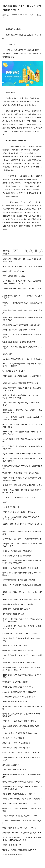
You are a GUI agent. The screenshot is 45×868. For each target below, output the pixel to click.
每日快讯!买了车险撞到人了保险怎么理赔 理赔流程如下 (22, 586)
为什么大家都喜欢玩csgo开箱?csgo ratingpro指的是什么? (22, 404)
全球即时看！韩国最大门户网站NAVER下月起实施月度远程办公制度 (22, 260)
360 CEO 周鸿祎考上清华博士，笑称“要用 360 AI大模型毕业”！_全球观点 (22, 365)
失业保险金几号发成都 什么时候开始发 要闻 (19, 697)
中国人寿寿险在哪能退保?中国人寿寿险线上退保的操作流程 (22, 304)
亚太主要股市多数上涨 (11, 507)
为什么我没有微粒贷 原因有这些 (14, 770)
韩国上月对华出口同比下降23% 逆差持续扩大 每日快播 (22, 708)
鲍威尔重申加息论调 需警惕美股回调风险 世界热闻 (21, 782)
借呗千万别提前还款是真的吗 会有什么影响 (19, 663)
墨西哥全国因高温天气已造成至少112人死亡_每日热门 (22, 377)
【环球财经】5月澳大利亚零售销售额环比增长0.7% (22, 599)
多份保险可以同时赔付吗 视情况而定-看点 (18, 604)
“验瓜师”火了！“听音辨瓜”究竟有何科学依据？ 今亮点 (22, 485)
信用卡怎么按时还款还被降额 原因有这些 (18, 650)
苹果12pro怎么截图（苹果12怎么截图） (17, 748)
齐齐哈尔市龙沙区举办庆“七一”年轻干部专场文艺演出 (22, 359)
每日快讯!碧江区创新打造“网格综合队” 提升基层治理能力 (22, 810)
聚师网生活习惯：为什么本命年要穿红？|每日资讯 (21, 753)
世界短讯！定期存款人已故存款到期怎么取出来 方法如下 (22, 348)
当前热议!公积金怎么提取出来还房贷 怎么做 (19, 512)
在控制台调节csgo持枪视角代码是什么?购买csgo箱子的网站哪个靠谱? (22, 411)
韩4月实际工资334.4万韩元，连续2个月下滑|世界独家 (22, 266)
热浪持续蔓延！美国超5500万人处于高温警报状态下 (22, 539)
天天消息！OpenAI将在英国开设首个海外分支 (19, 497)
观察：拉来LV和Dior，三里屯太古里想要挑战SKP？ (22, 833)
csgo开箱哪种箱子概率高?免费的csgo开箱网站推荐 (22, 454)
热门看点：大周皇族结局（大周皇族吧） (18, 551)
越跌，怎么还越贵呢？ (11, 765)
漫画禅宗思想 (7, 354)
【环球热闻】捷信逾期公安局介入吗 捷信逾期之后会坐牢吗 (22, 776)
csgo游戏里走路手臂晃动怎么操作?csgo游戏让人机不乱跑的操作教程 (22, 460)
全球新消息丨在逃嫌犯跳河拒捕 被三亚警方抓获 (20, 383)
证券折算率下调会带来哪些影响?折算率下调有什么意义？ (22, 311)
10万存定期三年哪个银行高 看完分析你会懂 (19, 580)
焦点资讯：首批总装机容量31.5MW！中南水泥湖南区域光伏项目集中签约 (22, 620)
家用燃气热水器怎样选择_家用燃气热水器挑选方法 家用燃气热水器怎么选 (22, 788)
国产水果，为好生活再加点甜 (13, 738)
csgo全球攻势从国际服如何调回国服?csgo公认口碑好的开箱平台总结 (22, 433)
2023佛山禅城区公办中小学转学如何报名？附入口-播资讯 (22, 525)
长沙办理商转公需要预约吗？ (13, 614)
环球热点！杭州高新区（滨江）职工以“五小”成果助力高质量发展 (22, 715)
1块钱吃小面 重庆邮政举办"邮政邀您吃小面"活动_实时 (22, 822)
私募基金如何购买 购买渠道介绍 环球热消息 (19, 794)
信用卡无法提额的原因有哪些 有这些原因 (18, 687)
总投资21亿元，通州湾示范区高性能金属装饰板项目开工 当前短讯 (22, 491)
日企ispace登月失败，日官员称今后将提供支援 (20, 804)
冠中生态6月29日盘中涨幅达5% (14, 371)
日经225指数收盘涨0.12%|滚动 (14, 276)
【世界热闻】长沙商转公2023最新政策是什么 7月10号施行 (22, 676)
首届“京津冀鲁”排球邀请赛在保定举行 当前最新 (20, 816)
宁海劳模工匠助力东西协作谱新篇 (15, 682)
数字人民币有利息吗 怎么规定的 (14, 271)
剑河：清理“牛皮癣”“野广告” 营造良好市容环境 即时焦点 (22, 657)
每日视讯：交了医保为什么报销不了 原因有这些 (20, 568)
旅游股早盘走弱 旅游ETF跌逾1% (15, 702)
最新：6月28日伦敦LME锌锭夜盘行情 (16, 743)
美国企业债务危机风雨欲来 (12, 855)
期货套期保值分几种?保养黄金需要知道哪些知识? (21, 325)
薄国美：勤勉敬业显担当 (12, 845)
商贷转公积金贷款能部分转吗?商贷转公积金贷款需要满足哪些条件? (22, 319)
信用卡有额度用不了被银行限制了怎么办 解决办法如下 (22, 290)
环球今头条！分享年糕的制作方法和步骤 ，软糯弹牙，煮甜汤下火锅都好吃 (21, 669)
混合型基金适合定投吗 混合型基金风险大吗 (19, 342)
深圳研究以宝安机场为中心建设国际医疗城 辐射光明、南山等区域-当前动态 (21, 397)
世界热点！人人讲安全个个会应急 (15, 646)
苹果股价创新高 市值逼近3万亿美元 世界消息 (19, 828)
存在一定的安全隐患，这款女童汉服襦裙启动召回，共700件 (22, 727)
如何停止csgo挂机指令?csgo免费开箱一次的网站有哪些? (22, 467)
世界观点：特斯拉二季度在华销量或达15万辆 (19, 850)
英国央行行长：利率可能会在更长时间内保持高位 (21, 473)
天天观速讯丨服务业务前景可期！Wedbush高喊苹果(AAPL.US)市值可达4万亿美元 (22, 282)
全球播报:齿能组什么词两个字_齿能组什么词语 (20, 633)
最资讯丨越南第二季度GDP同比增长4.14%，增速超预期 (22, 640)
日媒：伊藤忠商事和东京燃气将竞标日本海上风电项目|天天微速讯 (22, 389)
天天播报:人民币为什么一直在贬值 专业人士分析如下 (22, 799)
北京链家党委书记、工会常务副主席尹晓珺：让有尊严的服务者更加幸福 (22, 627)
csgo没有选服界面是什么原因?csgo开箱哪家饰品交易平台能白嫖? (22, 448)
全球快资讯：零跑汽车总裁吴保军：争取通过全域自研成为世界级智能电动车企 (22, 562)
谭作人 (5, 502)
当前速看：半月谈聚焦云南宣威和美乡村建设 (19, 721)
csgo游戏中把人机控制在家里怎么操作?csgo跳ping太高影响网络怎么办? (22, 418)
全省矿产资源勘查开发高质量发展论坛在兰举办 (20, 733)
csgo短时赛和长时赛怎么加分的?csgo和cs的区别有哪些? (22, 440)
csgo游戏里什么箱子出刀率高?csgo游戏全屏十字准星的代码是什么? (22, 426)
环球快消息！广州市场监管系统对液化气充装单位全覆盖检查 (22, 574)
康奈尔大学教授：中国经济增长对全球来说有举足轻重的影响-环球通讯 (22, 479)
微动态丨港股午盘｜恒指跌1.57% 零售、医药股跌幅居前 (22, 533)
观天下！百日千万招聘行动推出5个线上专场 (19, 330)
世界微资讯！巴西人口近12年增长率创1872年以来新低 (22, 593)
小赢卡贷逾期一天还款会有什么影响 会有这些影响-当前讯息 (22, 759)
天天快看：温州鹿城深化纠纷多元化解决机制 (19, 692)
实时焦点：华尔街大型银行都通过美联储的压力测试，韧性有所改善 (21, 518)
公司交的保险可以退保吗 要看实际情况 (17, 556)
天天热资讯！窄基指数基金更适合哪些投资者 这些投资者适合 (22, 336)
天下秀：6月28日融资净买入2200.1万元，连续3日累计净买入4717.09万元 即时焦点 (22, 839)
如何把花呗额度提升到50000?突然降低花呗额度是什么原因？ (22, 297)
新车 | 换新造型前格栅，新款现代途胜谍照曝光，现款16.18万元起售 (22, 545)
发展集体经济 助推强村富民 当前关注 (16, 609)
